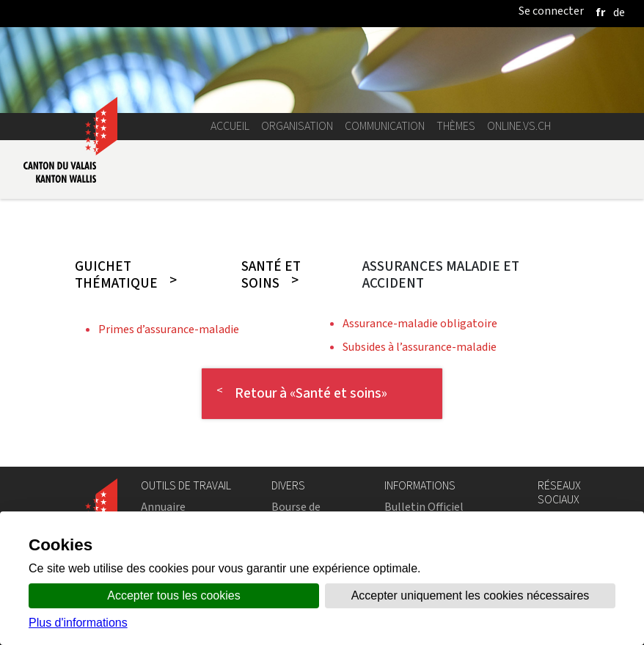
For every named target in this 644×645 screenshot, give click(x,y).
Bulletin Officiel (424, 507)
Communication (385, 126)
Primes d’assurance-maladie (169, 329)
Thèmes (456, 126)
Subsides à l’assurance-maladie (420, 347)
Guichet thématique (116, 275)
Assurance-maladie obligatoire (420, 323)
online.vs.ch (519, 126)
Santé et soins (271, 275)
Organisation (297, 126)
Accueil (230, 126)
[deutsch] (619, 12)
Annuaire (163, 507)
